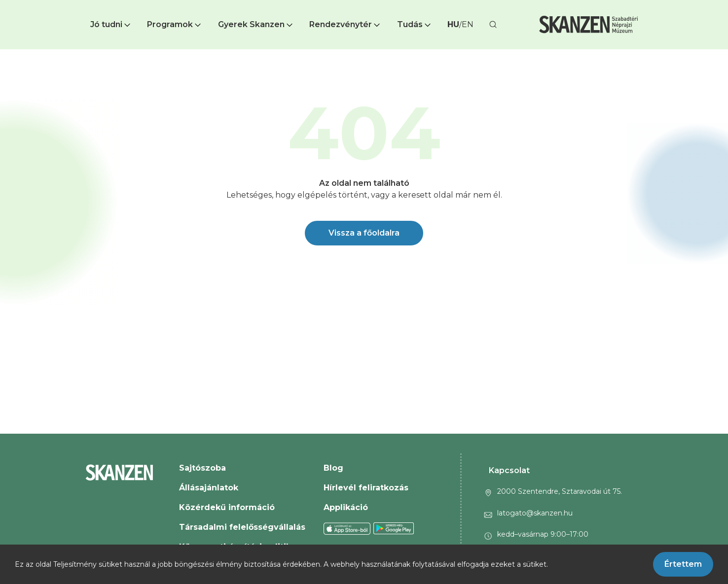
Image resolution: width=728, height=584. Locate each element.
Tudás (415, 24)
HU (453, 24)
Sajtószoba (202, 468)
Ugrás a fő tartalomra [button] (43, 5)
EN (468, 24)
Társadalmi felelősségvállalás (242, 527)
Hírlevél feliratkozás (366, 488)
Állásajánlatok (209, 488)
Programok (175, 24)
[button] (111, 25)
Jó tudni (111, 24)
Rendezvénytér (346, 24)
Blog (333, 468)
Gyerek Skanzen (256, 24)
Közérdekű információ (227, 507)
